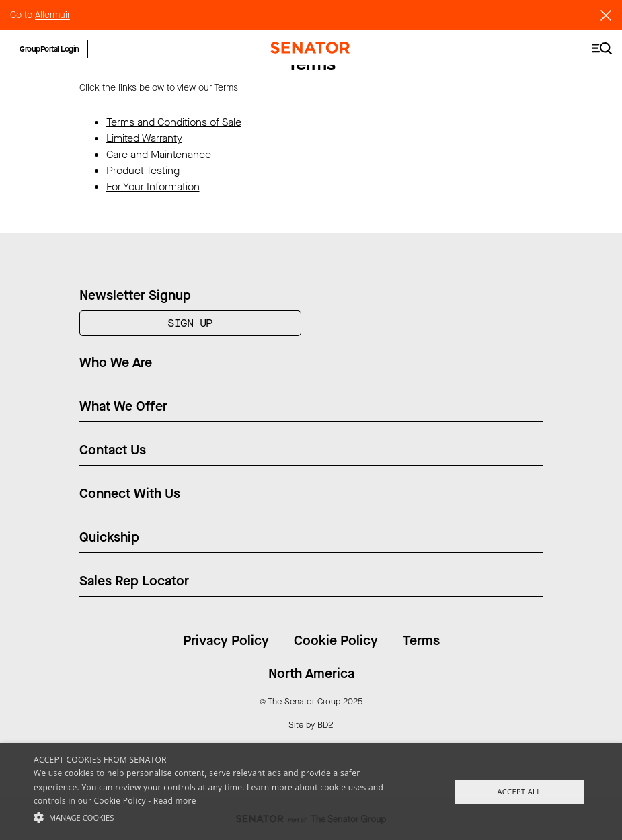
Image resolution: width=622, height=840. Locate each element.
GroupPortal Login (49, 49)
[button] (214, 817)
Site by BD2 (311, 725)
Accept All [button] (519, 791)
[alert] (311, 792)
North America (311, 674)
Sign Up (190, 323)
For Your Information (153, 186)
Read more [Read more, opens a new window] (175, 801)
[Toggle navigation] (602, 48)
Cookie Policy (336, 641)
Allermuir (52, 15)
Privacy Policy (226, 641)
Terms (421, 641)
